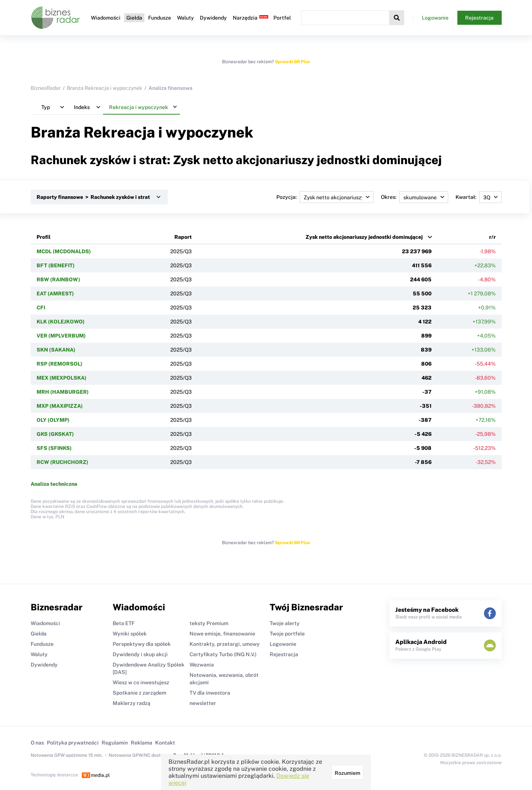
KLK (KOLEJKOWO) (61, 322)
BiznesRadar (46, 88)
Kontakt (165, 743)
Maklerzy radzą (132, 703)
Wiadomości (106, 18)
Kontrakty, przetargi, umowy (225, 644)
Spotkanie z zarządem (139, 693)
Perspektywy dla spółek (142, 644)
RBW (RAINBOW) (58, 279)
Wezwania (202, 665)
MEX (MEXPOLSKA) (62, 378)
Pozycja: (325, 197)
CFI (41, 308)
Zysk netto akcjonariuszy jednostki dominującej (364, 237)
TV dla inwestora (210, 693)
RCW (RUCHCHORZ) (62, 462)
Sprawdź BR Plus (292, 62)
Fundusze (160, 18)
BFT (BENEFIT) (56, 265)
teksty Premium (209, 623)
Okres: (415, 197)
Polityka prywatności (73, 743)
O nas (37, 743)
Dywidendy (213, 18)
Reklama (141, 743)
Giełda (134, 18)
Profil (44, 237)
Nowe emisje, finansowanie (222, 634)
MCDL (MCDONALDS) (64, 251)
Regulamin (115, 743)
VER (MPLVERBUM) (61, 336)
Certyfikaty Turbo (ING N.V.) (223, 654)
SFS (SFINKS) (54, 448)
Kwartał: (479, 197)
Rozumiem (347, 773)
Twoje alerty (285, 623)
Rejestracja (479, 18)
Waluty (185, 18)
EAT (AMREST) (55, 294)
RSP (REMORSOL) (59, 364)
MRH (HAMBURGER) (63, 392)
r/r (492, 237)
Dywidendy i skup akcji (140, 654)
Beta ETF (124, 623)
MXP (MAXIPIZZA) (60, 406)
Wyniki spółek (130, 634)
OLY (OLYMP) (53, 420)
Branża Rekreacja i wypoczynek (105, 88)
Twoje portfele (287, 634)
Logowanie (435, 18)
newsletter (203, 703)
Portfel (282, 18)
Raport (183, 237)
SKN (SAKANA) (56, 350)
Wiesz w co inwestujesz (141, 682)
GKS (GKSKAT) (55, 434)
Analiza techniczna (54, 484)
